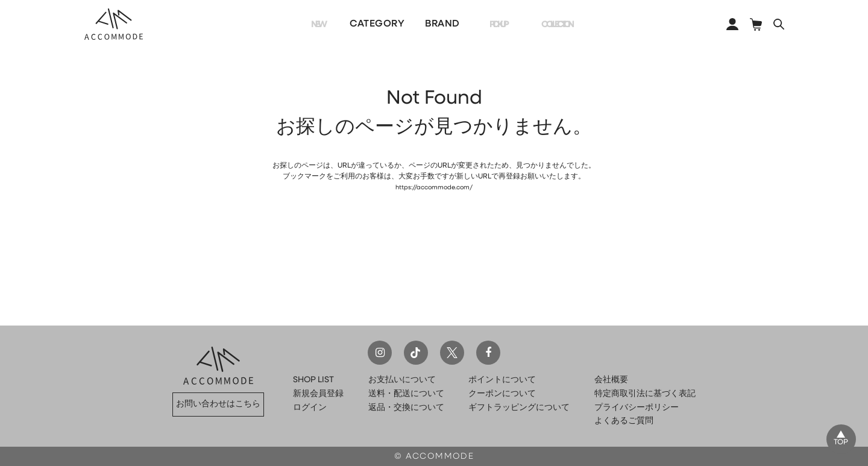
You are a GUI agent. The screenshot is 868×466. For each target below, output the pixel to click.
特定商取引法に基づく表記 (645, 394)
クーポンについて (502, 394)
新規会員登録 (318, 394)
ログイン (310, 408)
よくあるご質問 (624, 421)
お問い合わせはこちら (218, 404)
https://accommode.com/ (434, 187)
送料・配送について (406, 394)
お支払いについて (402, 380)
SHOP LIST (313, 380)
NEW (303, 24)
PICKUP (484, 24)
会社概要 (611, 380)
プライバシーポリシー (637, 408)
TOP (839, 442)
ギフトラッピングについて (519, 408)
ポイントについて (502, 380)
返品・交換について (406, 408)
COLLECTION (555, 24)
